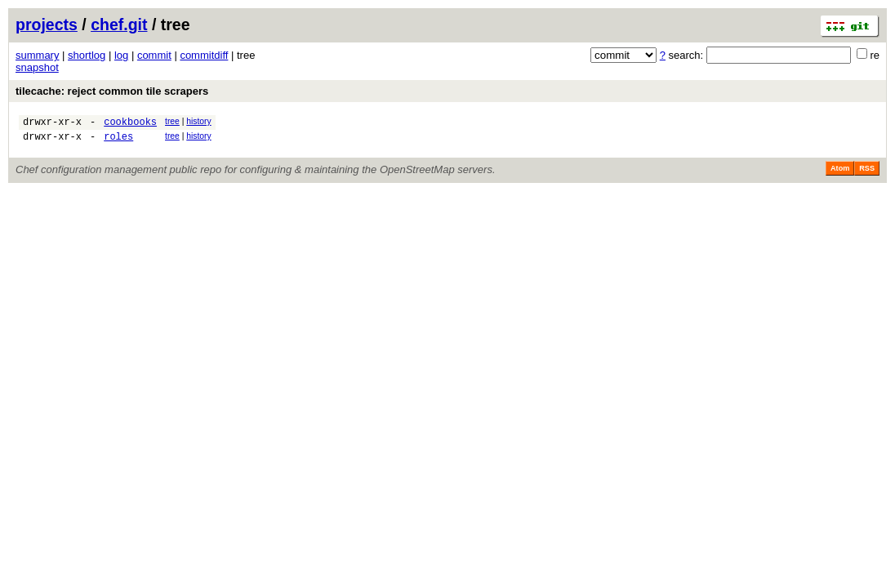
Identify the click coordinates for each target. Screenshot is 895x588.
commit (154, 55)
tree (172, 121)
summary (37, 55)
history (198, 121)
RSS (867, 173)
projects (47, 24)
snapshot (37, 67)
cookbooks (130, 124)
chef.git (119, 24)
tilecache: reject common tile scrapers (112, 91)
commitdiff (204, 55)
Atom (840, 173)
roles (118, 141)
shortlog (87, 55)
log (121, 55)
